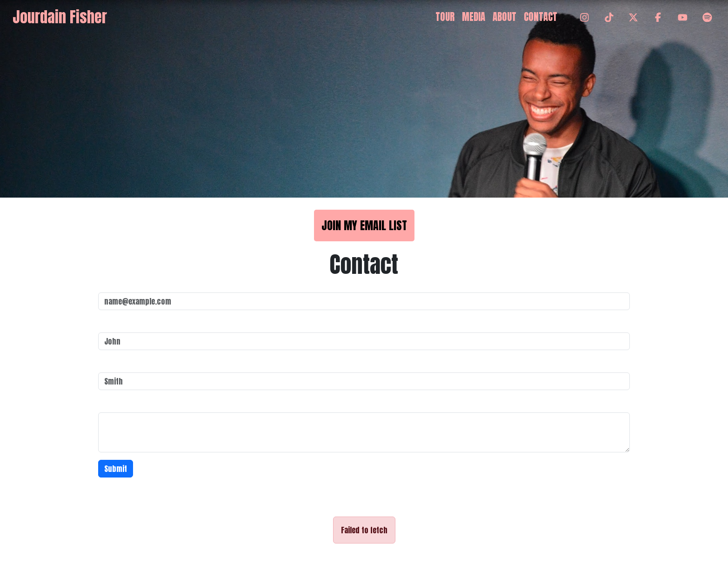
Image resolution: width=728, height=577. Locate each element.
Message (113, 403)
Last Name (115, 363)
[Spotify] (707, 17)
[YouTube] (683, 17)
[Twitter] (633, 17)
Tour (445, 17)
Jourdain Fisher (60, 17)
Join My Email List (364, 225)
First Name (115, 323)
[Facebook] (658, 17)
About (504, 17)
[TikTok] (609, 17)
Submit (116, 469)
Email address (121, 283)
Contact (541, 17)
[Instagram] (584, 17)
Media (474, 17)
